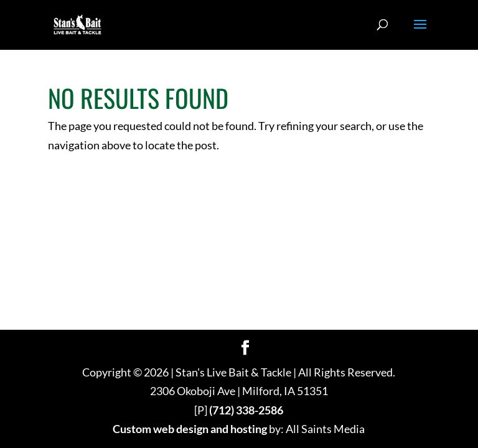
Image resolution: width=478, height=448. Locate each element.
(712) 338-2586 (246, 410)
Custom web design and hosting (190, 429)
